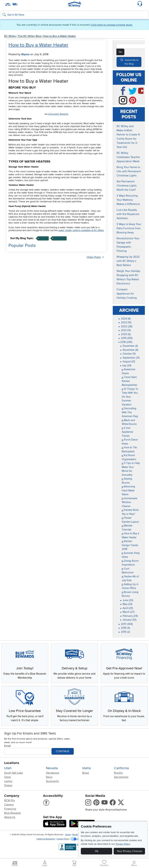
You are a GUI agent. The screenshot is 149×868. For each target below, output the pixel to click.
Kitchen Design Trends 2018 (130, 545)
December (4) (129, 346)
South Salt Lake (14, 775)
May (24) (126, 604)
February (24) (129, 616)
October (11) (128, 354)
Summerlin (52, 784)
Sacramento (121, 779)
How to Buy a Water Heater (59, 36)
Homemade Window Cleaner (129, 502)
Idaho (87, 771)
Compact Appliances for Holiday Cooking (127, 294)
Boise (86, 775)
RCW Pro (10, 803)
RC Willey (10, 36)
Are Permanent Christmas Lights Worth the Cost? (127, 186)
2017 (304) (125, 624)
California (121, 771)
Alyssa (25, 54)
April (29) (127, 608)
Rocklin (118, 775)
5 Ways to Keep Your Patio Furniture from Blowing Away (129, 228)
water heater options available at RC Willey (81, 230)
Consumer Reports (58, 114)
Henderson (53, 775)
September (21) (130, 358)
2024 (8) (124, 319)
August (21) (128, 362)
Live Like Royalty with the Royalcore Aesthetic (128, 214)
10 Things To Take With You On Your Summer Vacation (130, 397)
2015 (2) (124, 632)
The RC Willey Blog (30, 36)
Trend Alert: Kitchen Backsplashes (129, 381)
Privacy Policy (123, 844)
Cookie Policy (63, 841)
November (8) (129, 350)
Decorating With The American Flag (130, 412)
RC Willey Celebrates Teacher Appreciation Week (128, 157)
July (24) (126, 366)
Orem (8, 779)
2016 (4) (124, 628)
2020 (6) (125, 334)
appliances (60, 238)
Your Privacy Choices (129, 851)
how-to (43, 238)
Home (68, 837)
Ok (97, 851)
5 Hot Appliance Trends (127, 432)
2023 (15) (125, 322)
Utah (8, 771)
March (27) (127, 612)
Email (7, 748)
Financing (10, 811)
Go (120, 52)
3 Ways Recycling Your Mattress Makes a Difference (128, 200)
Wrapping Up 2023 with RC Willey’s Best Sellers (128, 261)
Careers (9, 807)
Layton (8, 784)
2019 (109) (125, 338)
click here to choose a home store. (112, 25)
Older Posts (94, 257)
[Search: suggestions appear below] (74, 15)
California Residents (46, 841)
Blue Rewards (12, 815)
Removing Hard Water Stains (128, 490)
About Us (10, 820)
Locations (12, 765)
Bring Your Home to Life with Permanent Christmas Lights (129, 171)
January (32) (128, 620)
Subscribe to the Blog (132, 62)
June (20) (127, 600)
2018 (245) (125, 342)
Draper (8, 788)
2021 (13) (125, 330)
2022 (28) (125, 326)
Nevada (52, 771)
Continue (63, 754)
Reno (49, 779)
